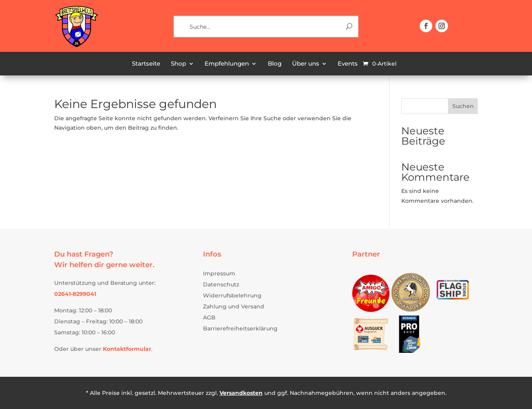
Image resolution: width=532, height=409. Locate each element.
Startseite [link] (146, 64)
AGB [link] (209, 317)
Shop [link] (178, 64)
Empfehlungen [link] (227, 64)
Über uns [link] (306, 64)
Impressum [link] (219, 273)
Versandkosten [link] (241, 393)
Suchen (463, 106)
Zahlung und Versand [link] (234, 306)
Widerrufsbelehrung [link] (232, 295)
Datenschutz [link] (221, 284)
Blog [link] (275, 64)
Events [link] (348, 64)
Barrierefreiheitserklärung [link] (240, 328)
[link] (76, 46)
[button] (426, 26)
